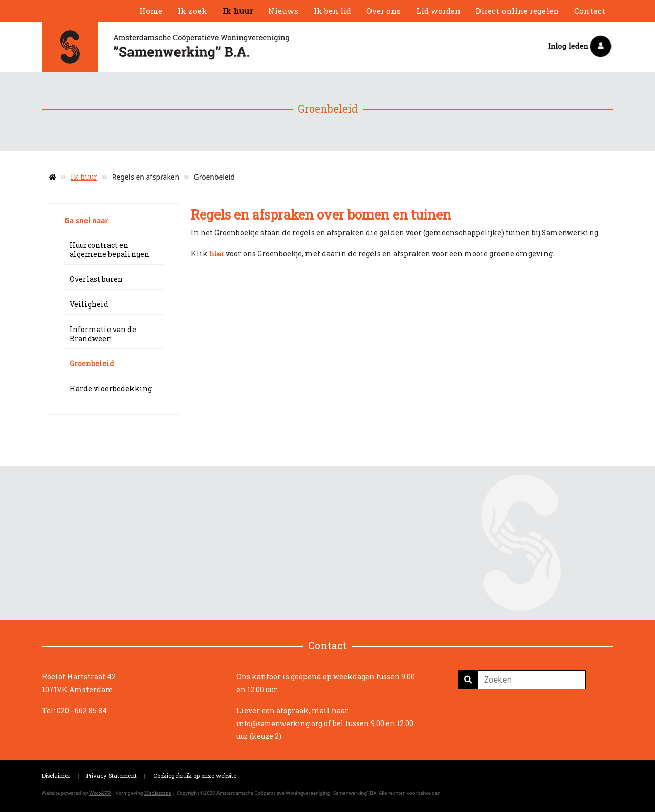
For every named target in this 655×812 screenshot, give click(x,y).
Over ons (384, 11)
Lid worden (438, 11)
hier (217, 254)
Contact (590, 11)
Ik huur (238, 11)
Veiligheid (89, 304)
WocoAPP (100, 793)
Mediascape (158, 793)
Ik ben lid (332, 11)
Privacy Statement (112, 775)
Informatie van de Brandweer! (103, 334)
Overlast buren (96, 279)
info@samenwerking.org (279, 723)
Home (151, 11)
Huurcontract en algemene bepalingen (110, 249)
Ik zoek (192, 11)
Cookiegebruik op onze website (195, 775)
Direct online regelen (517, 11)
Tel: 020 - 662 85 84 (74, 710)
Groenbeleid (92, 364)
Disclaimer (56, 775)
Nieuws (283, 11)
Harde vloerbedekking (111, 389)
